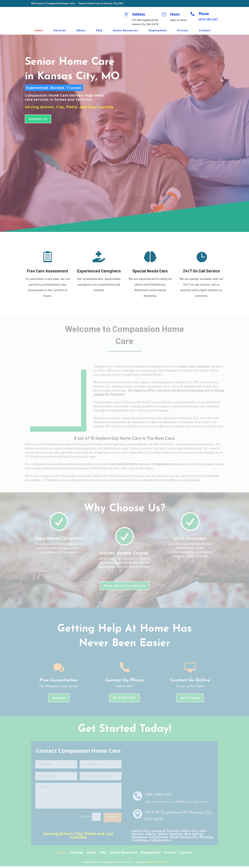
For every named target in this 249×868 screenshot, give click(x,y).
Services (60, 30)
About (81, 30)
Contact (205, 30)
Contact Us (38, 121)
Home (39, 30)
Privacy (183, 30)
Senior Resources (125, 30)
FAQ (99, 30)
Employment (158, 30)
